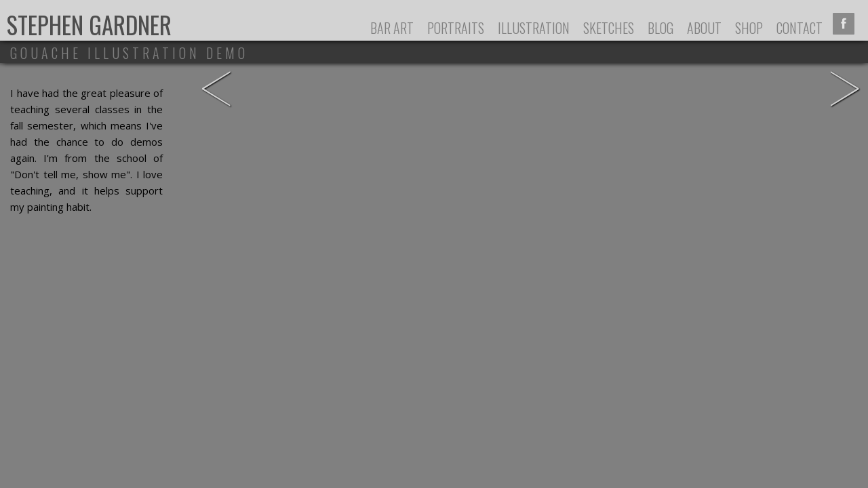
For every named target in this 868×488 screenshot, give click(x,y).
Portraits (456, 28)
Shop (749, 28)
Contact (800, 28)
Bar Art (392, 28)
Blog (660, 28)
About (704, 28)
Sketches (609, 28)
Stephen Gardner (89, 24)
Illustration (534, 28)
